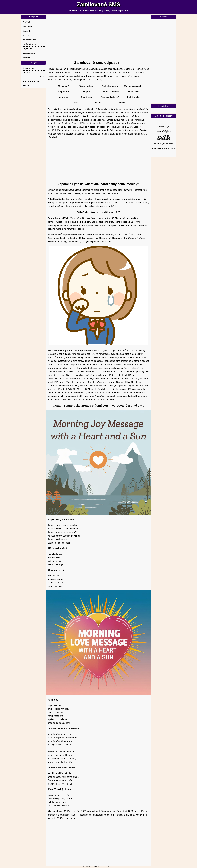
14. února (113, 194)
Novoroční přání (163, 131)
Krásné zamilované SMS (34, 77)
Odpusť (87, 92)
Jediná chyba (133, 92)
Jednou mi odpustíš (110, 97)
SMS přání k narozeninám (164, 138)
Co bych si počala (110, 86)
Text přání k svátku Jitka (164, 149)
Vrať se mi (64, 97)
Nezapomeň (64, 86)
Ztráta (75, 103)
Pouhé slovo (87, 97)
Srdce (82, 238)
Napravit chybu (87, 86)
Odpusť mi (64, 92)
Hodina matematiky (133, 86)
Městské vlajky (164, 126)
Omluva (122, 103)
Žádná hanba (133, 97)
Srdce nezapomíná (110, 92)
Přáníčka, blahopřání (164, 144)
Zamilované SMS (99, 4)
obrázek (93, 400)
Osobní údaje (106, 867)
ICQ (137, 396)
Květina (98, 103)
